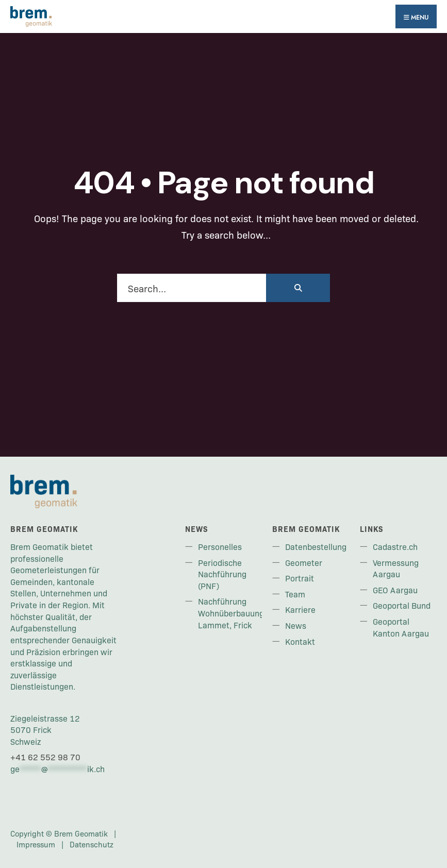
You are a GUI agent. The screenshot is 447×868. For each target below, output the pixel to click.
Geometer (304, 562)
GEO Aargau (395, 590)
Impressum (36, 844)
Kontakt (300, 641)
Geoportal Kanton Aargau (401, 627)
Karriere (300, 609)
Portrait (300, 578)
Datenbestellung (316, 546)
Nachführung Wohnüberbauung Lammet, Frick (231, 613)
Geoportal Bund (402, 605)
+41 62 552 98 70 (45, 757)
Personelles (220, 546)
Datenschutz (92, 844)
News (296, 625)
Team (295, 594)
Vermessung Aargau (396, 568)
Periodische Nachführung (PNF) (222, 574)
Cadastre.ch (395, 546)
